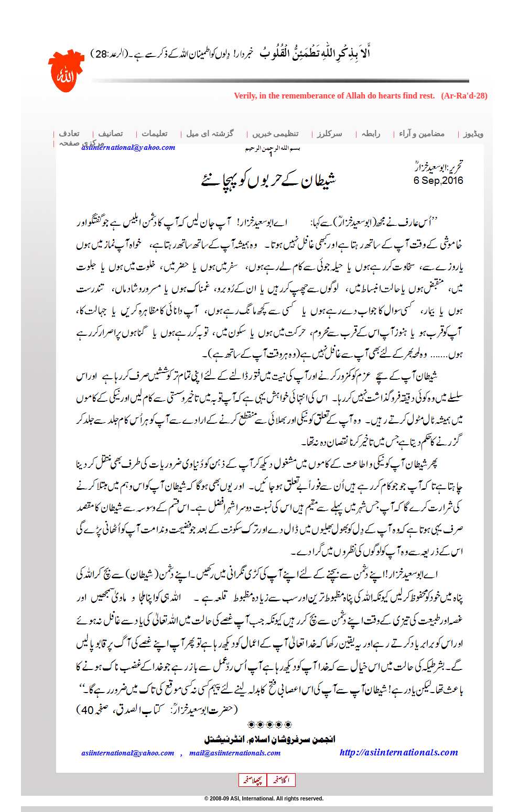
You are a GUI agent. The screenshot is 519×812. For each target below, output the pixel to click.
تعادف (69, 134)
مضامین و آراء (422, 134)
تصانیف (110, 134)
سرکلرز (330, 134)
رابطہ (371, 134)
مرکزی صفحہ (82, 143)
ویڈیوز (473, 134)
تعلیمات (154, 134)
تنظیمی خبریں (275, 134)
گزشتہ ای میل (210, 134)
